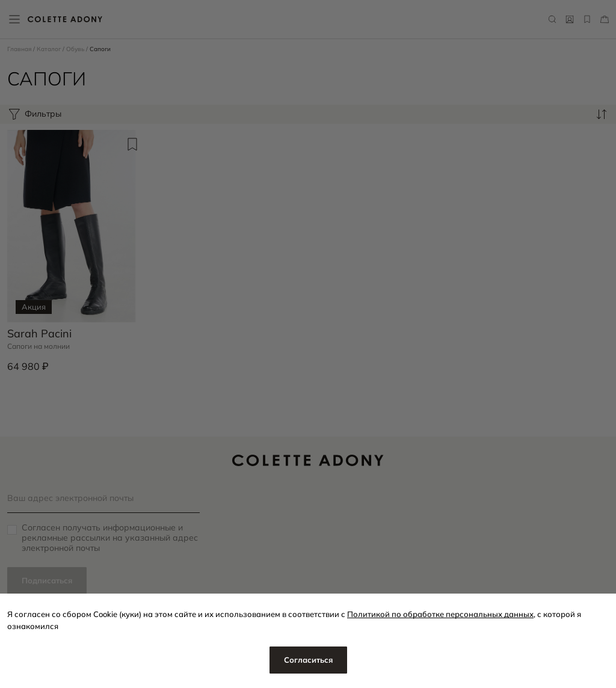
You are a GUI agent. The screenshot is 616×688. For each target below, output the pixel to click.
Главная (20, 49)
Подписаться (47, 580)
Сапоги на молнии (38, 346)
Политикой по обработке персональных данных (440, 614)
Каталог (50, 49)
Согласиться (308, 660)
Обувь (76, 49)
